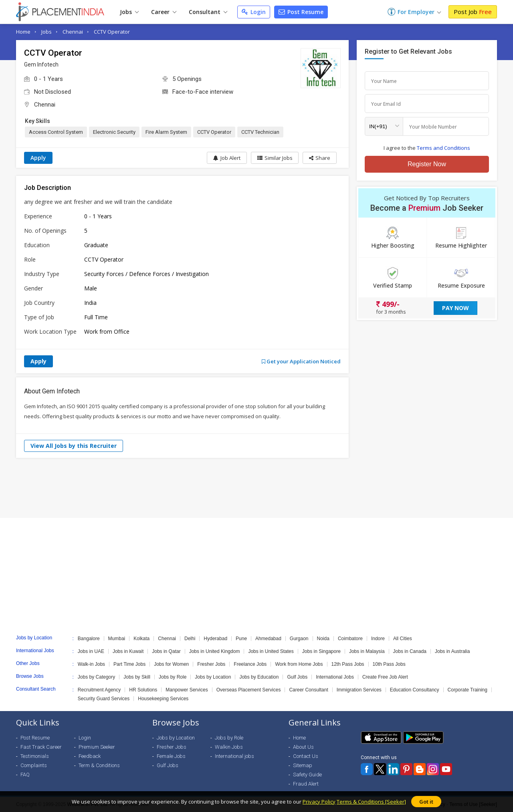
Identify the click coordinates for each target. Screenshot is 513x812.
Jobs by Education (259, 677)
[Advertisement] (256, 488)
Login (254, 12)
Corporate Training (468, 690)
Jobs (129, 12)
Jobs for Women (171, 664)
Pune (241, 639)
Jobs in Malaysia (367, 651)
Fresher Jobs (211, 664)
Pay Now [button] (455, 308)
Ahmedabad (268, 639)
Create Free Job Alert (385, 677)
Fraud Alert (306, 784)
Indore (378, 639)
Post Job (473, 12)
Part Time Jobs (129, 664)
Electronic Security (114, 132)
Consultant (208, 12)
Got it (426, 802)
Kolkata (141, 639)
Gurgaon (299, 639)
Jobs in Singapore (321, 651)
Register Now (427, 164)
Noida (323, 639)
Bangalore (89, 639)
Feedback (90, 756)
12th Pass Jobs (348, 664)
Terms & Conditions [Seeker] (371, 802)
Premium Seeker (97, 747)
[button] (320, 158)
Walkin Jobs (229, 747)
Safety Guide (307, 775)
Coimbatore (350, 639)
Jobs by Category (96, 677)
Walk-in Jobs (91, 664)
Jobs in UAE (91, 651)
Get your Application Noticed (301, 361)
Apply (38, 158)
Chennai (73, 32)
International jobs (234, 756)
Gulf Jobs (297, 677)
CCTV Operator (112, 32)
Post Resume (301, 12)
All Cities (403, 639)
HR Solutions (143, 690)
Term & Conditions (99, 765)
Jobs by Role (173, 677)
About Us (303, 747)
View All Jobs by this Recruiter (74, 446)
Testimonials (35, 756)
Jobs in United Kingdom (215, 651)
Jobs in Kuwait (128, 651)
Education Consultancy (415, 690)
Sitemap (303, 765)
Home (23, 32)
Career (164, 12)
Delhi (190, 639)
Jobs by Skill (137, 677)
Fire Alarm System (166, 132)
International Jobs (335, 677)
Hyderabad (215, 639)
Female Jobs (171, 756)
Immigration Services (359, 690)
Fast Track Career (41, 747)
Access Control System (56, 132)
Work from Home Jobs (299, 664)
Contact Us (306, 756)
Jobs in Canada (410, 651)
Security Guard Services (104, 699)
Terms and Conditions (443, 148)
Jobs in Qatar (166, 651)
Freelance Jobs (250, 664)
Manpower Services (187, 690)
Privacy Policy (319, 802)
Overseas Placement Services (249, 690)
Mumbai (117, 639)
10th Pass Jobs (389, 664)
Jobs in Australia (452, 651)
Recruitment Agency (99, 690)
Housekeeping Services (163, 699)
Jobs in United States (271, 651)
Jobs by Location (213, 677)
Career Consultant (308, 690)
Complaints (34, 765)
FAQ (25, 775)
